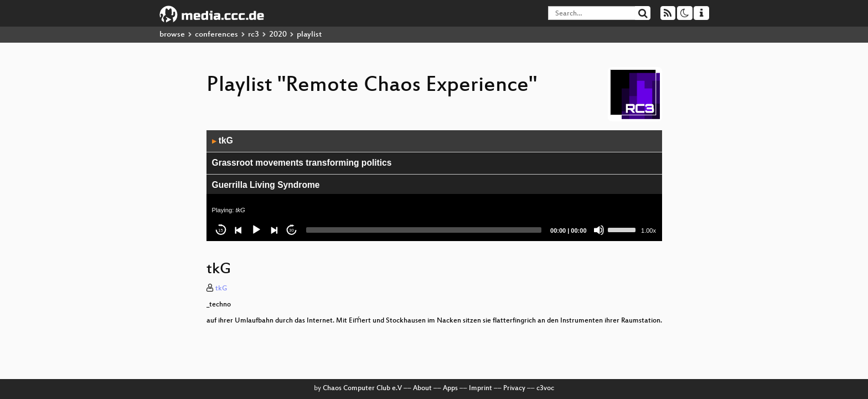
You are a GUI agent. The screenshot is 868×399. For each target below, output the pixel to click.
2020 (278, 35)
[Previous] (239, 230)
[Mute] (599, 230)
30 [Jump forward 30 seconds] (291, 230)
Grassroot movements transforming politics (302, 163)
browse (172, 35)
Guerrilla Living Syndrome (266, 185)
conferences (216, 35)
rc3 (254, 35)
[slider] (424, 230)
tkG (223, 140)
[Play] (256, 230)
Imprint (480, 388)
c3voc (545, 388)
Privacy (514, 388)
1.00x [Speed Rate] (649, 231)
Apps (450, 388)
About (422, 388)
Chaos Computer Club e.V (362, 388)
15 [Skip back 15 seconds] (221, 230)
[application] (434, 186)
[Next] (274, 230)
